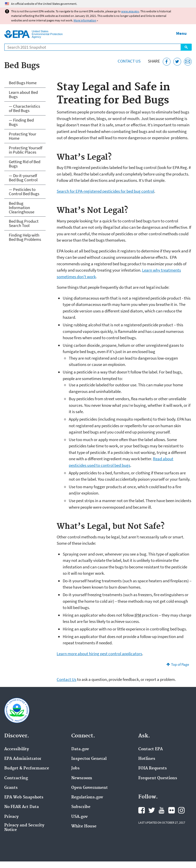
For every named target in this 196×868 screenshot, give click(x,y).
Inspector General (89, 759)
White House (84, 826)
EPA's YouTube (161, 810)
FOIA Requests (153, 768)
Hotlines (147, 759)
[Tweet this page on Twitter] (177, 62)
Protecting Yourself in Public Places (26, 150)
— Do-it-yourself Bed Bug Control (23, 178)
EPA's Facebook (142, 810)
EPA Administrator (23, 759)
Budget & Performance (27, 768)
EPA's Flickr (172, 810)
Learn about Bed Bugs (23, 94)
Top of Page (180, 664)
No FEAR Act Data (22, 807)
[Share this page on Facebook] (167, 62)
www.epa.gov (130, 11)
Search (186, 47)
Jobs (75, 768)
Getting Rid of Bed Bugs (25, 164)
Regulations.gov (87, 797)
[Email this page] (188, 62)
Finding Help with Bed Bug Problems (25, 237)
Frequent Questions (158, 778)
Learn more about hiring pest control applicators (99, 654)
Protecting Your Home (23, 136)
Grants (11, 788)
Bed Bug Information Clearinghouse (22, 208)
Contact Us (129, 61)
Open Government (90, 788)
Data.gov (80, 749)
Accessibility (17, 749)
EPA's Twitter (152, 810)
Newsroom (82, 778)
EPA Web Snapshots (24, 797)
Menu (181, 33)
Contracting (16, 778)
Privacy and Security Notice (24, 828)
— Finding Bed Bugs (21, 122)
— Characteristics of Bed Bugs (24, 108)
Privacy (11, 817)
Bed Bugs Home (23, 83)
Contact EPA (151, 749)
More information (85, 20)
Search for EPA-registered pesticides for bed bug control (105, 191)
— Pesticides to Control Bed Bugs (24, 192)
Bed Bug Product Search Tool (24, 223)
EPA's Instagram (181, 810)
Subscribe (81, 807)
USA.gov (79, 817)
